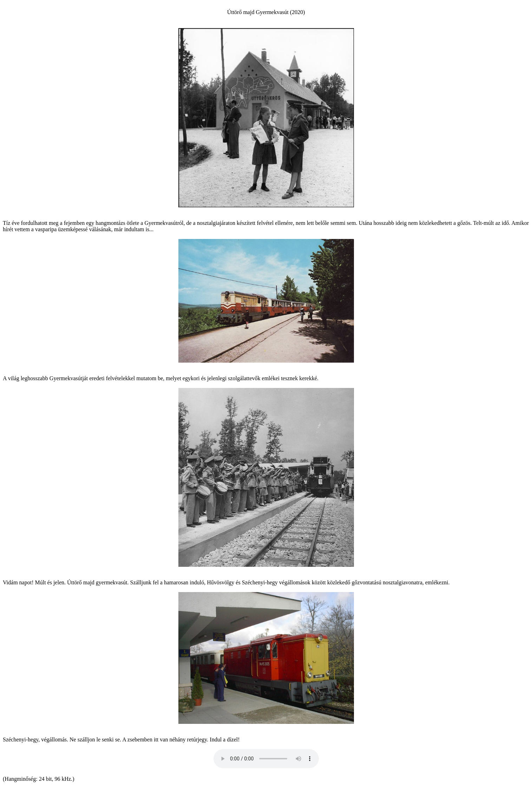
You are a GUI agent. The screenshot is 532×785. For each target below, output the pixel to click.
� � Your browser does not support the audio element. (266, 759)
